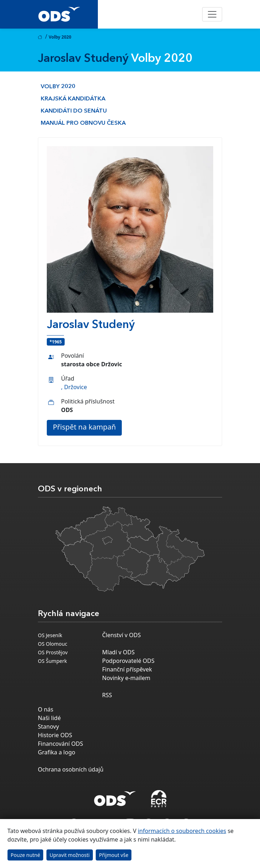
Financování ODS (60, 744)
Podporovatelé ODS (128, 661)
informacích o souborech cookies (182, 831)
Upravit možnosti (70, 855)
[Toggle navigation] (212, 14)
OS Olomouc (52, 644)
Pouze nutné (26, 855)
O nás (46, 709)
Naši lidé (49, 718)
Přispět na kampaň (84, 427)
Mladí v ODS (118, 652)
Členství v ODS (121, 635)
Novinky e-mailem (126, 678)
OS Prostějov (53, 652)
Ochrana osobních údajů (71, 769)
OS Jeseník (50, 635)
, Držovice (74, 387)
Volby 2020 (58, 87)
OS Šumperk (52, 661)
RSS (107, 695)
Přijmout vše (114, 855)
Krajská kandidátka (73, 99)
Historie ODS (55, 735)
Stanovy (48, 726)
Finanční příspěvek (127, 669)
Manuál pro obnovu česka (83, 123)
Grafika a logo (57, 752)
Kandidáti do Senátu (74, 111)
